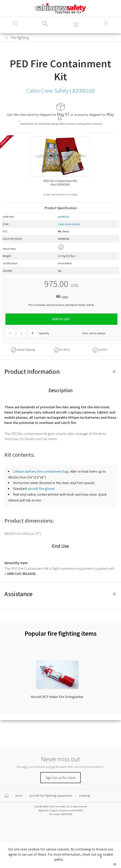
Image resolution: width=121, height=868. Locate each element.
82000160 (63, 217)
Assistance (60, 594)
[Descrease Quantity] (10, 333)
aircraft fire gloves (41, 489)
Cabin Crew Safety (69, 224)
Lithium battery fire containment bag (41, 471)
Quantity (44, 333)
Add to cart (61, 319)
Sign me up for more (60, 778)
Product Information (60, 372)
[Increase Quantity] (33, 333)
